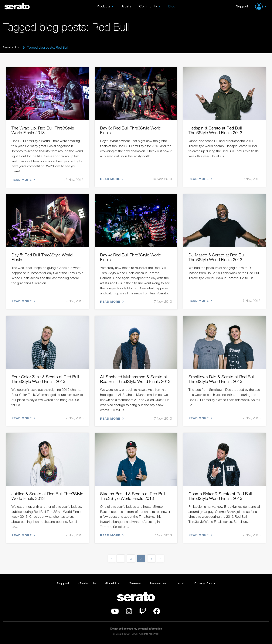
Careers (135, 584)
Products (103, 6)
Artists (126, 6)
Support (242, 6)
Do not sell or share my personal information (136, 630)
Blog (172, 6)
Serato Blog (12, 47)
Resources (158, 584)
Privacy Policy (204, 584)
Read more (23, 180)
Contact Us (87, 584)
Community (148, 6)
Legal (180, 584)
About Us (112, 584)
